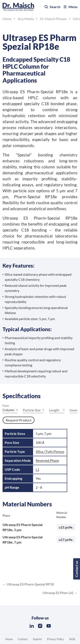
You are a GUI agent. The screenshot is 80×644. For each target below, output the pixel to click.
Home (9, 639)
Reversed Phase (47, 460)
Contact (23, 639)
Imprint (37, 639)
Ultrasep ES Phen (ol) (58, 593)
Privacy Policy (55, 639)
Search (52, 7)
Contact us (76, 569)
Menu (70, 7)
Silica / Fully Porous (50, 451)
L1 (37, 469)
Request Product (19, 420)
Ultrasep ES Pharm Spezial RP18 (30, 584)
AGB (72, 639)
